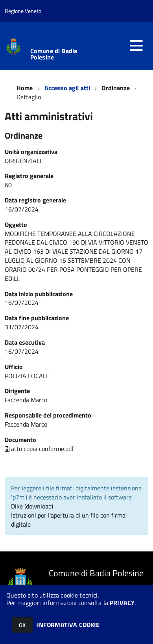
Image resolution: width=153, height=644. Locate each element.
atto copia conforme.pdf (39, 449)
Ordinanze (115, 88)
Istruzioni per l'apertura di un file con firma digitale (68, 520)
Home (25, 88)
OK (22, 625)
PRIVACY (122, 603)
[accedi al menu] (136, 46)
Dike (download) (32, 506)
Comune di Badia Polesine (54, 54)
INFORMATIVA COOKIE (68, 625)
